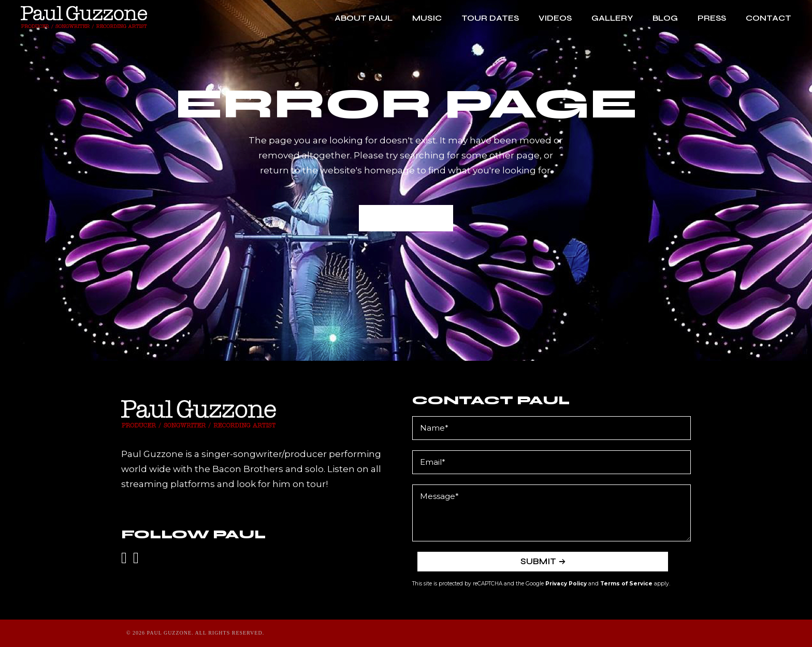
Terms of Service (626, 584)
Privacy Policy (566, 584)
